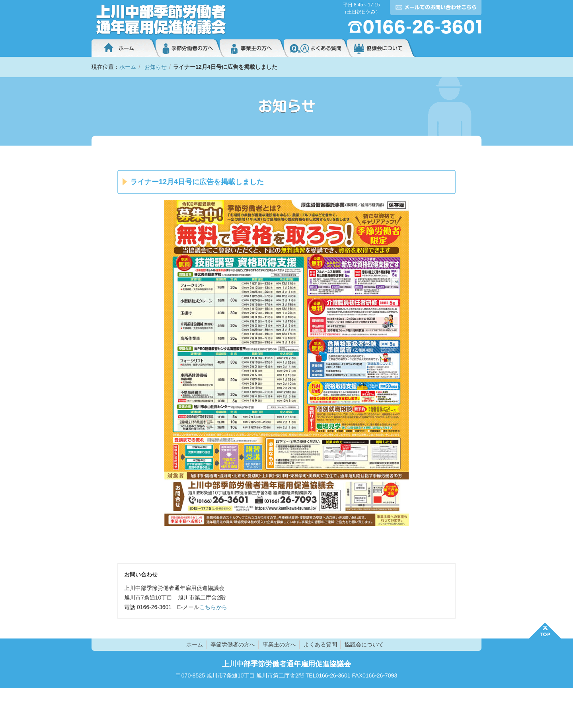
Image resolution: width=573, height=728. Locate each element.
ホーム (124, 48)
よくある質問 (315, 48)
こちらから (213, 607)
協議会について (382, 48)
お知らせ (156, 67)
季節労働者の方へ (188, 48)
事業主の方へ (252, 48)
